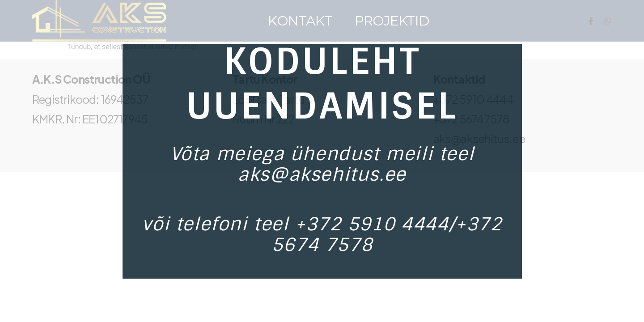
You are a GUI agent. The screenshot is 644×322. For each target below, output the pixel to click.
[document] (322, 161)
